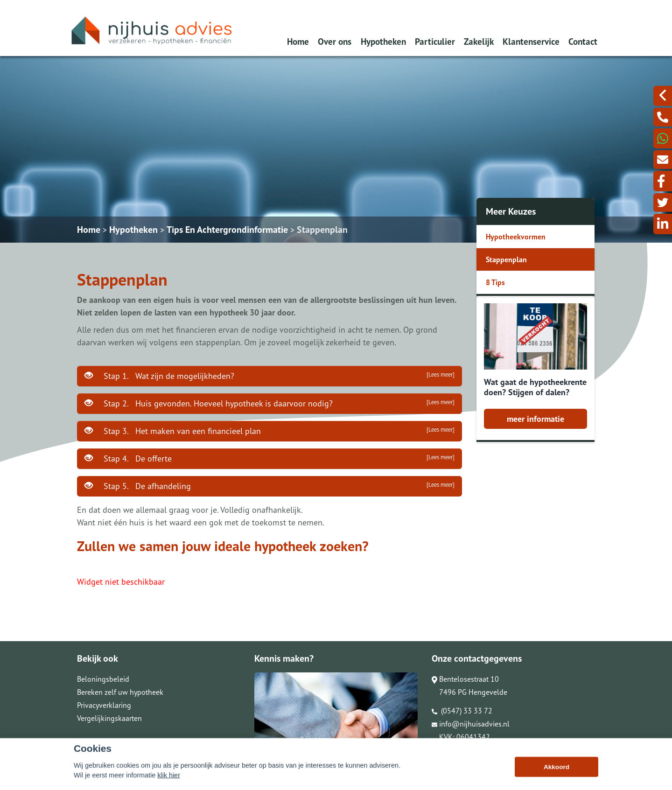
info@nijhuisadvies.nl (471, 724)
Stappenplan (322, 230)
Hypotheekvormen (516, 237)
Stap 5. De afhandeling (269, 486)
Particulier (435, 41)
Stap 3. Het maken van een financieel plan (269, 431)
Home (298, 41)
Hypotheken (383, 41)
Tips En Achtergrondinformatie (227, 230)
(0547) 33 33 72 (462, 711)
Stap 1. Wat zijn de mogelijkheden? (269, 376)
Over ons (335, 41)
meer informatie (535, 419)
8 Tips (495, 282)
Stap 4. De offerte (269, 458)
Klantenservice (531, 41)
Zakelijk (479, 41)
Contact (583, 41)
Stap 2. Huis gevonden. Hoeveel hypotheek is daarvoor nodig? (269, 403)
